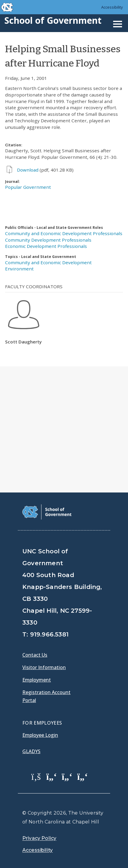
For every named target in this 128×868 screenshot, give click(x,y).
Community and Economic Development (48, 262)
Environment (19, 269)
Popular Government (28, 187)
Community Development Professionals (48, 240)
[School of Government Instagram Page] (82, 776)
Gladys (31, 751)
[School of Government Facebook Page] (36, 776)
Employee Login (40, 735)
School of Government (53, 20)
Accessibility (112, 7)
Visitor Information (44, 667)
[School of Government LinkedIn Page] (67, 776)
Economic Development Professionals (46, 246)
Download (28, 170)
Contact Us (35, 655)
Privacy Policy (39, 838)
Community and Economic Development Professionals (64, 233)
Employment (37, 680)
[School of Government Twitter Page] (51, 776)
